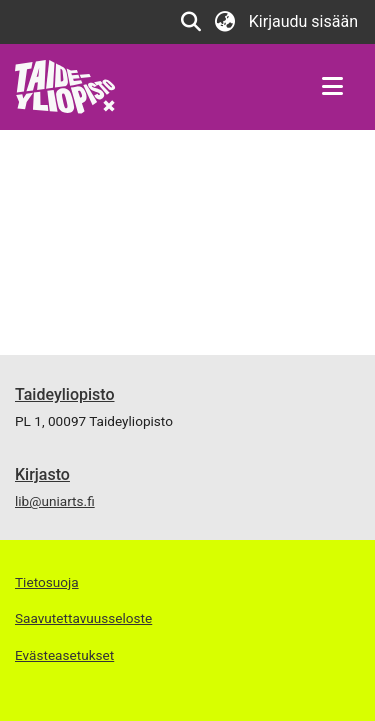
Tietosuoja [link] (47, 582)
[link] (65, 85)
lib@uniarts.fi (55, 501)
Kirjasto (42, 474)
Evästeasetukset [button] (64, 655)
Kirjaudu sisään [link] (304, 21)
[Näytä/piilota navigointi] (332, 87)
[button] (191, 22)
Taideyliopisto (65, 394)
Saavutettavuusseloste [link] (83, 618)
